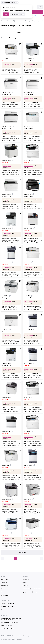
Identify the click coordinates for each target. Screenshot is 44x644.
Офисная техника (18, 21)
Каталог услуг (5, 579)
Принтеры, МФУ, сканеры (32, 21)
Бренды (24, 582)
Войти (40, 7)
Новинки (3, 592)
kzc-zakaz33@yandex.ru (8, 629)
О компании (26, 579)
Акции (3, 589)
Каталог (9, 21)
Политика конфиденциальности (31, 589)
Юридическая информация (30, 592)
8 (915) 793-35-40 (6, 626)
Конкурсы (4, 582)
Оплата (3, 610)
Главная (3, 21)
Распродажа (4, 585)
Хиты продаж (5, 595)
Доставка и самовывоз (7, 607)
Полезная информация (8, 603)
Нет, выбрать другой (17, 14)
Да (6, 14)
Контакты (25, 585)
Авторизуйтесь (7, 64)
